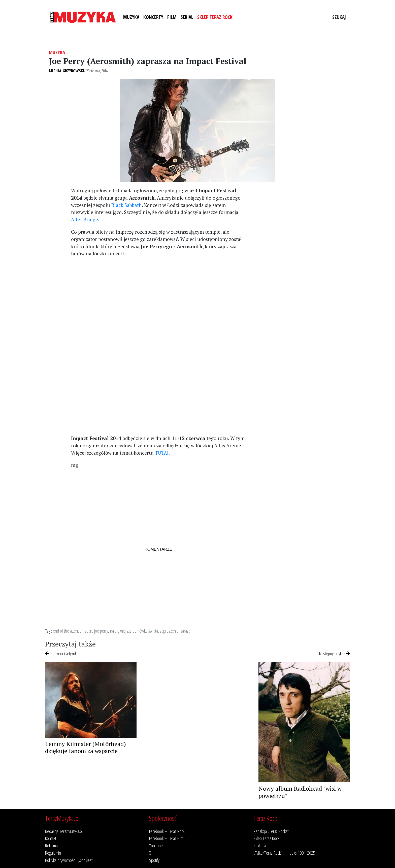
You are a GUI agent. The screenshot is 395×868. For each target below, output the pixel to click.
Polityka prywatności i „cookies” (69, 860)
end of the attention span (73, 631)
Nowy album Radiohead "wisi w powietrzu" (300, 792)
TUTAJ (162, 453)
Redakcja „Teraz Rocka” (271, 831)
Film (172, 17)
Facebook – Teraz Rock (167, 831)
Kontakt (51, 838)
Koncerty (153, 17)
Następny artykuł (335, 653)
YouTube (156, 845)
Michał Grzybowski (67, 71)
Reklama (51, 845)
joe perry (101, 631)
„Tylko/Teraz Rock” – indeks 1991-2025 (284, 853)
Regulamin (53, 853)
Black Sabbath (127, 205)
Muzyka (131, 17)
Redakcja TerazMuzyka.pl (64, 831)
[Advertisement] (158, 297)
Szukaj (339, 17)
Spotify (154, 860)
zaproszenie (169, 631)
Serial (187, 17)
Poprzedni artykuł (61, 653)
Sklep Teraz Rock (215, 17)
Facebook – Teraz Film (166, 838)
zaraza (185, 631)
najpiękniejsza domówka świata (134, 631)
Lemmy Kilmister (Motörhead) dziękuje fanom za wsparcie (86, 747)
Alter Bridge (85, 219)
